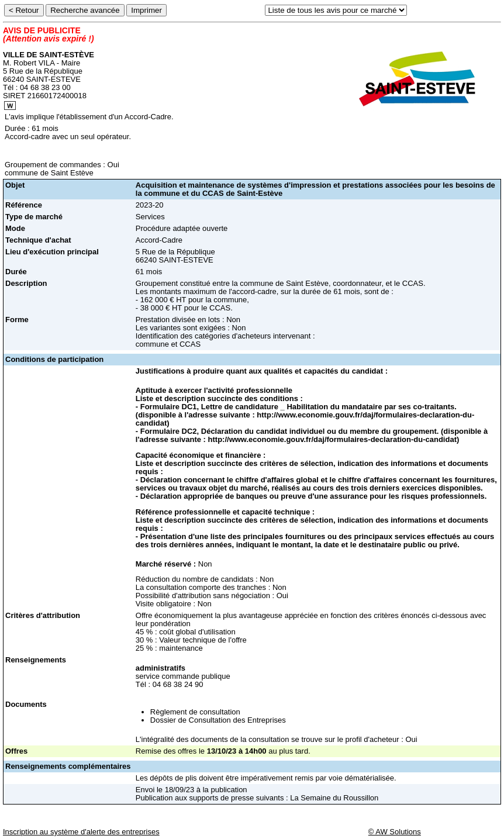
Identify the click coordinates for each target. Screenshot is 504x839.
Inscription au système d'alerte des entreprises (81, 832)
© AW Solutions (395, 832)
